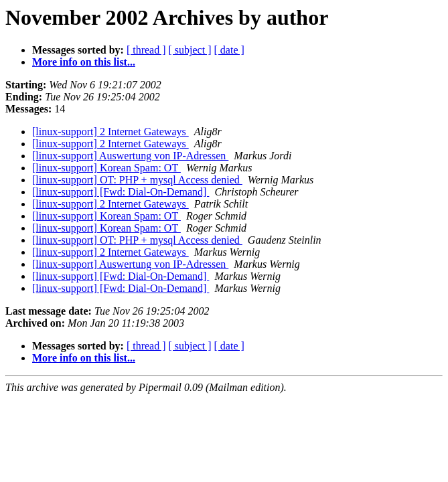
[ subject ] (190, 50)
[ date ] (229, 50)
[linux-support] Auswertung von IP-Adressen (130, 156)
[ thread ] (146, 50)
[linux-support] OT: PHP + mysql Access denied (137, 180)
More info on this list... (84, 62)
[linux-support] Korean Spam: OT (106, 168)
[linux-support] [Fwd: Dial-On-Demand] (121, 192)
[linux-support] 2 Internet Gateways (110, 132)
